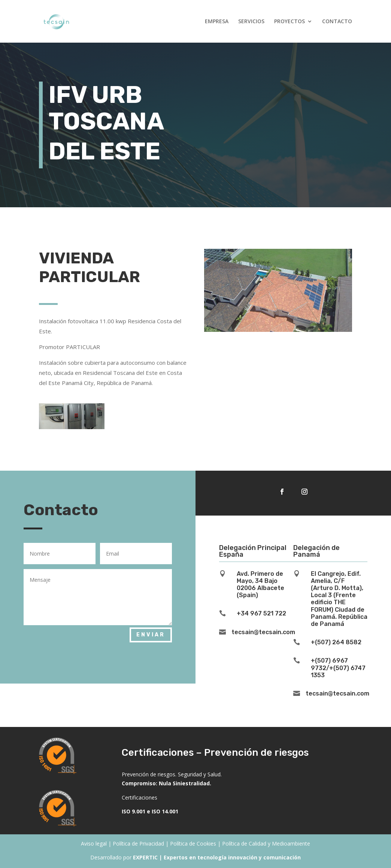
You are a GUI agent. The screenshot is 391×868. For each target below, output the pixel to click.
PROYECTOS (290, 22)
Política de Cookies (193, 843)
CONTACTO (337, 22)
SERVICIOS (251, 22)
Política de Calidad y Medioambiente (266, 843)
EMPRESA (217, 22)
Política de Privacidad (138, 843)
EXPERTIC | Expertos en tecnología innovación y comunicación (217, 857)
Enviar (151, 635)
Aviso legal (94, 843)
